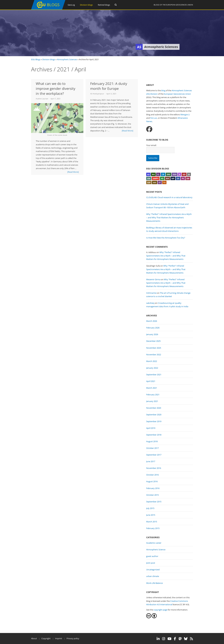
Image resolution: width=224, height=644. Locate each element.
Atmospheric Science (156, 550)
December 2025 (153, 341)
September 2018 (154, 435)
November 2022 (154, 355)
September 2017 (154, 455)
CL (158, 174)
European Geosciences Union (180, 5)
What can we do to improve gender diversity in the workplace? (56, 88)
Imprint (59, 638)
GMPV (156, 178)
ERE (169, 174)
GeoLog (71, 5)
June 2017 (151, 461)
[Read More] (73, 172)
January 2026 (152, 334)
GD (184, 174)
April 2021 (151, 381)
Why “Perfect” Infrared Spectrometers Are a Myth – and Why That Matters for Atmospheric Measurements (169, 218)
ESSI (175, 174)
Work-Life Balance (154, 583)
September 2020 (154, 415)
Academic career (154, 543)
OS (178, 178)
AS (148, 174)
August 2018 (152, 441)
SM (188, 178)
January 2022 (152, 368)
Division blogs (86, 5)
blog (163, 90)
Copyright (46, 638)
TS (164, 182)
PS (183, 178)
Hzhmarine (151, 293)
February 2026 (153, 328)
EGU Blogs (36, 59)
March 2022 (152, 361)
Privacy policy (73, 638)
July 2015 (150, 508)
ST (160, 182)
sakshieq (150, 303)
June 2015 (151, 515)
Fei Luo (154, 118)
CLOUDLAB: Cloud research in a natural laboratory (169, 197)
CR (163, 174)
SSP (149, 182)
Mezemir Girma (153, 279)
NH (167, 178)
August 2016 (152, 481)
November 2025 (154, 348)
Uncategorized (153, 570)
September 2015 (154, 502)
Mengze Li (185, 114)
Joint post (151, 563)
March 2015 (152, 522)
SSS (155, 182)
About (34, 638)
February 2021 (153, 395)
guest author (152, 556)
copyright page (160, 610)
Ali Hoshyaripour (97, 94)
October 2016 (152, 475)
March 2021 (152, 388)
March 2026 (152, 321)
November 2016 (154, 468)
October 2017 (152, 448)
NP (173, 178)
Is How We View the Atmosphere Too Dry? (166, 238)
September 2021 (154, 375)
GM (149, 178)
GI (189, 174)
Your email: (151, 145)
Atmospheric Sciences (67, 59)
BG (153, 174)
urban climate (153, 576)
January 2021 (152, 401)
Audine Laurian (42, 99)
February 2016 (153, 488)
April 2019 (151, 428)
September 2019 (154, 421)
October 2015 (152, 495)
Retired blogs (104, 5)
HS (162, 178)
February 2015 (153, 528)
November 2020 (154, 408)
